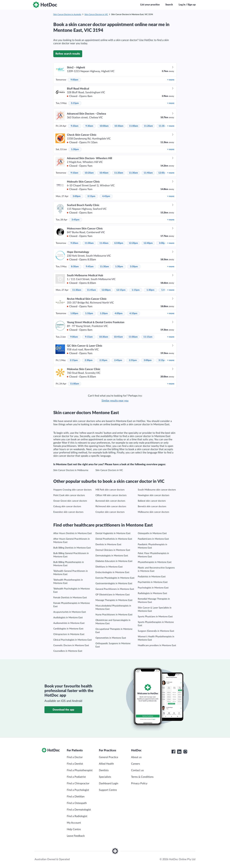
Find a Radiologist (77, 816)
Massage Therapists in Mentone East (114, 600)
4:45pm (106, 196)
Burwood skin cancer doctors (110, 501)
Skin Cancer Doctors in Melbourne (71, 470)
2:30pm (89, 360)
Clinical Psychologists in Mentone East (73, 640)
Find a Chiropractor (78, 783)
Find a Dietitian (76, 797)
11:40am (148, 173)
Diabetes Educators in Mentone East (114, 561)
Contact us (137, 770)
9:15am (89, 337)
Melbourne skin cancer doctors (153, 512)
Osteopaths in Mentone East (152, 533)
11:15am (148, 337)
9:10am (74, 173)
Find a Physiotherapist (80, 770)
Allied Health (106, 764)
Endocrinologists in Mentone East (112, 572)
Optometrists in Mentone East (111, 638)
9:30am (89, 126)
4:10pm (133, 313)
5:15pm (75, 103)
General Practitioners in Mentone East (115, 589)
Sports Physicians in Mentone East (155, 617)
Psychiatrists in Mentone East (153, 582)
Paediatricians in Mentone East (153, 539)
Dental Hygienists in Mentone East (113, 533)
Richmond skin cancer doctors (111, 507)
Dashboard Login (109, 783)
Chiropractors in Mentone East (69, 634)
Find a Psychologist (78, 790)
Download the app (63, 710)
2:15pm (74, 360)
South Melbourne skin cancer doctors (157, 490)
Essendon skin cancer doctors (68, 512)
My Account (74, 823)
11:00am (134, 126)
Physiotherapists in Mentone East (155, 562)
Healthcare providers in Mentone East (157, 645)
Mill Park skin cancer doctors (110, 490)
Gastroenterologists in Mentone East (114, 584)
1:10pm (89, 313)
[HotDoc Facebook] (173, 752)
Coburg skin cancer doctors (67, 507)
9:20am (75, 126)
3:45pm (75, 220)
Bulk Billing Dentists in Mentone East (72, 548)
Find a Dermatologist (79, 810)
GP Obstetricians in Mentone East (113, 595)
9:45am (90, 267)
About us (136, 757)
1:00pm (74, 313)
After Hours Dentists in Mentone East (73, 533)
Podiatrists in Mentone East (152, 577)
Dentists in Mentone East (108, 545)
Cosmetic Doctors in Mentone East (71, 645)
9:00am (74, 80)
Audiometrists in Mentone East (69, 623)
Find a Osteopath (77, 803)
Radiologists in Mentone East (152, 593)
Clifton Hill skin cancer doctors (111, 495)
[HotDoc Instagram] (185, 752)
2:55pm (133, 360)
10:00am (104, 126)
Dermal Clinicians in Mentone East (113, 550)
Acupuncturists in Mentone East (70, 612)
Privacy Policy (139, 783)
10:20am (89, 173)
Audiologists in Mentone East (68, 618)
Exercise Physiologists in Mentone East (115, 578)
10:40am (104, 173)
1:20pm (104, 313)
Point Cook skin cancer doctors (69, 495)
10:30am (119, 126)
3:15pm (91, 196)
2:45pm (118, 360)
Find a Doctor (75, 757)
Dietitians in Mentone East (109, 567)
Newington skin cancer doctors (154, 495)
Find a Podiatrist (76, 777)
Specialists (105, 777)
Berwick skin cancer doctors (152, 507)
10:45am (118, 337)
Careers (136, 764)
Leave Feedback (76, 836)
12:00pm (163, 173)
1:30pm (75, 149)
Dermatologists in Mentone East (112, 556)
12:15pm (121, 290)
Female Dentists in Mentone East (70, 598)
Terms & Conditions (142, 777)
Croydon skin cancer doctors (110, 512)
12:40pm (148, 243)
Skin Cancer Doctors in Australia (67, 14)
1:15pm (136, 290)
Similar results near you (115, 401)
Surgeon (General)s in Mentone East (156, 631)
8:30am (75, 267)
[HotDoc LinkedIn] (179, 752)
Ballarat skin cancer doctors (152, 501)
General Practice (109, 757)
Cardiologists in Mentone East (68, 629)
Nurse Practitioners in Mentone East (114, 615)
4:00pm (119, 313)
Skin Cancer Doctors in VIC (96, 14)
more (171, 80)
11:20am (148, 126)
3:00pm (77, 196)
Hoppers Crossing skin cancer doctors (72, 490)
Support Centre (108, 790)
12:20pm (133, 243)
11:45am (91, 290)
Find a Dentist (75, 764)
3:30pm (134, 267)
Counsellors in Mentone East (68, 651)
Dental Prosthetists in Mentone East (114, 539)
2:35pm (103, 360)
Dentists (104, 770)
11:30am (163, 126)
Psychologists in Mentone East (153, 588)
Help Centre (74, 829)
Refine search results (68, 54)
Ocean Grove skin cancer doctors (70, 501)
